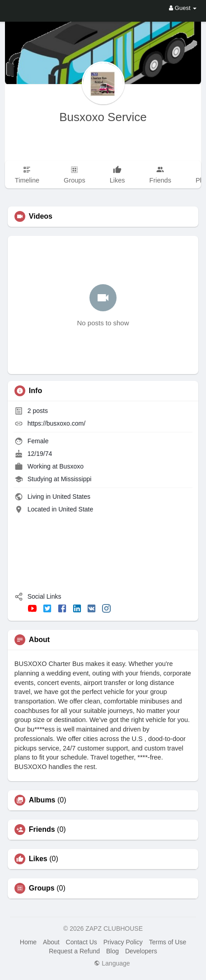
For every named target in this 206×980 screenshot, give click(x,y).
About (51, 942)
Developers (141, 951)
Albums (42, 800)
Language (112, 963)
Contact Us (82, 942)
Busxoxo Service (103, 117)
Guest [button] (183, 8)
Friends (42, 830)
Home (28, 942)
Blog (112, 951)
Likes (38, 859)
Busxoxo (71, 466)
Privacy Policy (123, 942)
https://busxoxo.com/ (56, 423)
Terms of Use (168, 942)
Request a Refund (74, 951)
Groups (42, 888)
